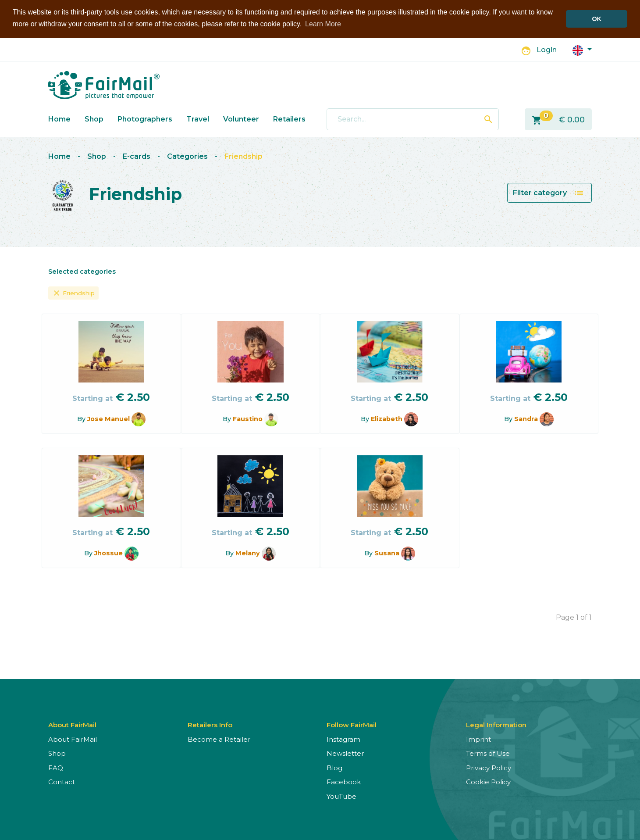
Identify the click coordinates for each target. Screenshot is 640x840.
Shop (94, 119)
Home (59, 119)
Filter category (549, 193)
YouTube (341, 796)
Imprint (478, 739)
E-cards (137, 156)
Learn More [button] (323, 24)
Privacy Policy (489, 768)
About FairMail (73, 739)
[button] (582, 49)
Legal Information (496, 725)
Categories (187, 156)
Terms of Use (488, 753)
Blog (334, 768)
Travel (198, 119)
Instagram (343, 739)
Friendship (244, 156)
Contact (62, 782)
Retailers (289, 119)
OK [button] (597, 19)
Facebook (344, 782)
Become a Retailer (219, 739)
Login (547, 50)
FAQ (56, 768)
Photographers (145, 119)
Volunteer (241, 119)
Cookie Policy (488, 782)
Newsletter (345, 753)
